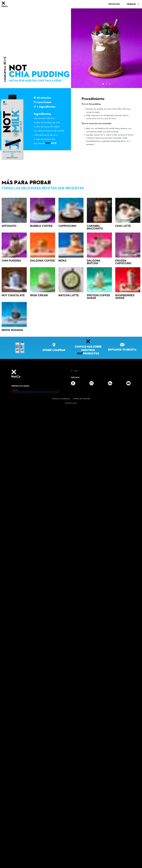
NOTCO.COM (114, 4)
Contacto (75, 831)
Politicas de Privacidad (82, 859)
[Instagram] (92, 843)
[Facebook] (73, 843)
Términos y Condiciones (61, 859)
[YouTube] (128, 843)
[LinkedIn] (110, 843)
